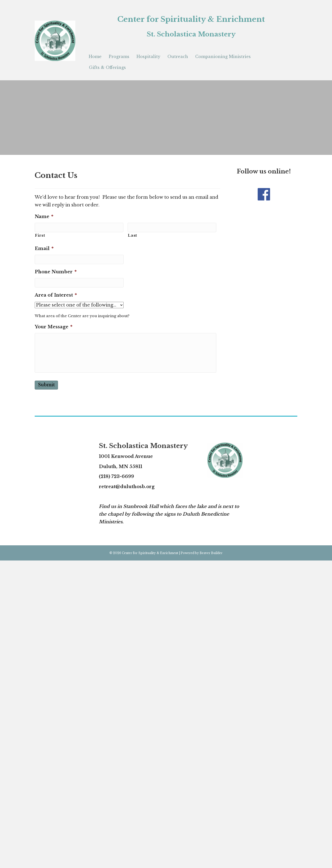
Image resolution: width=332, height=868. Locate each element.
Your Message (54, 327)
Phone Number (56, 272)
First (40, 235)
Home (95, 56)
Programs (119, 56)
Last (132, 235)
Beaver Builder (211, 553)
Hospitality (148, 56)
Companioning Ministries (223, 56)
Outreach (178, 56)
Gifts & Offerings (107, 67)
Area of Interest (56, 295)
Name (44, 217)
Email (44, 249)
